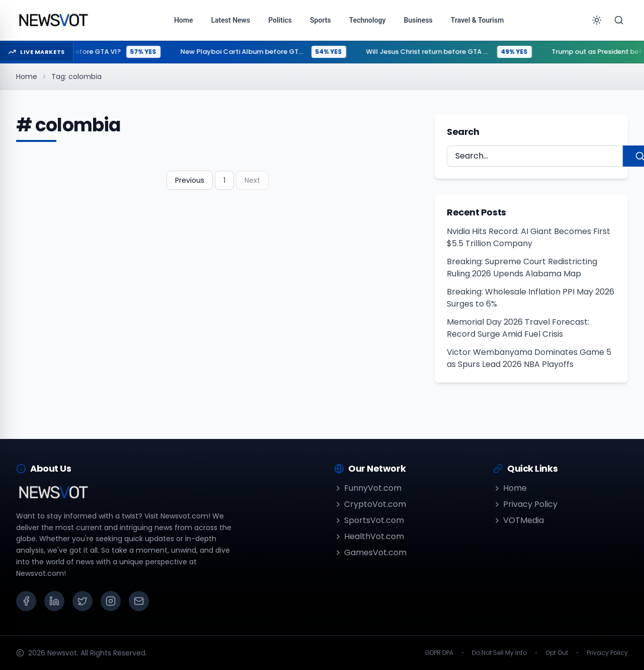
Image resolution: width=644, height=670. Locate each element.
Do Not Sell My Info (499, 653)
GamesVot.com (370, 552)
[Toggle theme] (597, 20)
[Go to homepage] (53, 20)
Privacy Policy (525, 504)
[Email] (139, 601)
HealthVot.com (369, 536)
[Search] (619, 20)
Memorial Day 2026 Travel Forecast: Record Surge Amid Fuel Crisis (518, 328)
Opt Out (557, 653)
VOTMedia (518, 520)
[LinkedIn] (54, 601)
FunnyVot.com (368, 488)
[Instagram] (111, 601)
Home (27, 77)
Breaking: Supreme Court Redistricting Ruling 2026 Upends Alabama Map (522, 268)
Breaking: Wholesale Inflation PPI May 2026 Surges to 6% (531, 298)
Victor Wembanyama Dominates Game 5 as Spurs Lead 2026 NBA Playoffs (529, 358)
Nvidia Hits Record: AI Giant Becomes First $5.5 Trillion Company (529, 237)
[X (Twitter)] (83, 601)
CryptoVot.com (370, 504)
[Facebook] (26, 601)
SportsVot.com (369, 520)
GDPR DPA (439, 653)
